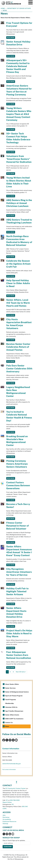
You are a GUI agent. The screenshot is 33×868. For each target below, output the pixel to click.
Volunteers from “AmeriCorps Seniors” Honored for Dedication (19, 159)
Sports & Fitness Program (14, 696)
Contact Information (11, 749)
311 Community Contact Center (15, 788)
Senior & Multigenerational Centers (17, 692)
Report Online (7, 802)
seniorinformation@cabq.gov (12, 764)
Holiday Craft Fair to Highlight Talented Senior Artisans (17, 591)
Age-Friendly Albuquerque (14, 711)
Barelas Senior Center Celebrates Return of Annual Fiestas (18, 347)
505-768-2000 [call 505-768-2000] (15, 800)
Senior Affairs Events (12, 715)
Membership (10, 703)
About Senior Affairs (12, 684)
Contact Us (9, 723)
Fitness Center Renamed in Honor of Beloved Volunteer (18, 526)
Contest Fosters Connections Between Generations (18, 485)
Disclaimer (6, 817)
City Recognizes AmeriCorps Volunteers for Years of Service (19, 572)
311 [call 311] (7, 800)
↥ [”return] (16, 782)
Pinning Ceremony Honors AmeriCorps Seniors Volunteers (17, 464)
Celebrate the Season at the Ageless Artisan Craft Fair (18, 264)
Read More (11, 38)
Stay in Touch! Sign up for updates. (14, 840)
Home (3, 8)
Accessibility (7, 819)
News (7, 726)
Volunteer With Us (11, 707)
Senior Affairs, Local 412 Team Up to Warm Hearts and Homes (18, 303)
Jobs (4, 815)
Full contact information (9, 769)
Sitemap (5, 824)
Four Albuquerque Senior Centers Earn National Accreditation (19, 655)
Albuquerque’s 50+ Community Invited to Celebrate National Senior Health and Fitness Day (18, 66)
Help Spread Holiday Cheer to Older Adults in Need (18, 283)
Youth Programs (11, 700)
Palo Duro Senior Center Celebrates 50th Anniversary (19, 369)
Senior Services (10, 688)
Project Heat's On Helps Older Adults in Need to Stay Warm (19, 633)
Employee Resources (9, 821)
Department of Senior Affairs (19, 8)
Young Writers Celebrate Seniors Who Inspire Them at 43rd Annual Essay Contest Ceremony (19, 114)
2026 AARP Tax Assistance (14, 719)
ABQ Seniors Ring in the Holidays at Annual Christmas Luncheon (19, 203)
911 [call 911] (13, 804)
